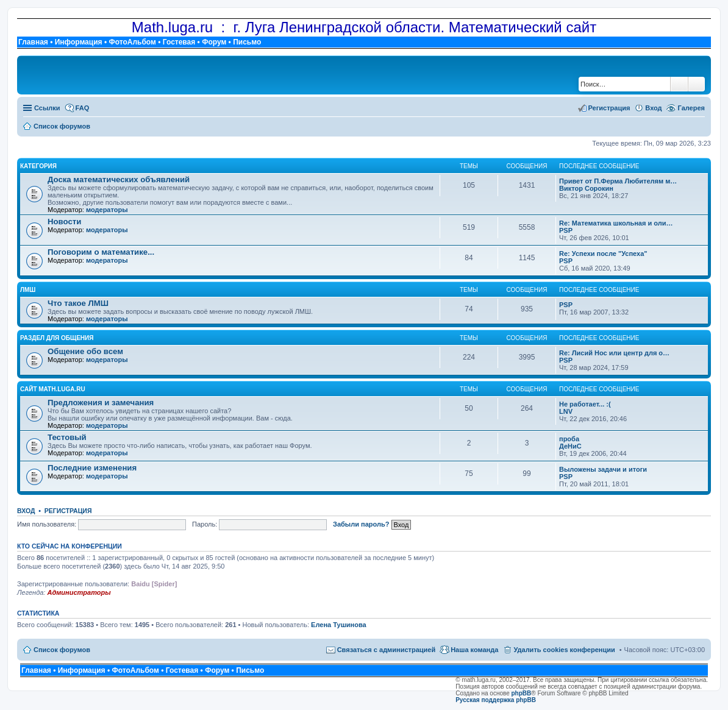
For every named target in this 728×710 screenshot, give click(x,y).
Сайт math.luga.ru (53, 389)
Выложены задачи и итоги (603, 469)
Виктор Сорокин (586, 188)
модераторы (107, 210)
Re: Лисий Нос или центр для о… (614, 353)
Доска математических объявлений (119, 179)
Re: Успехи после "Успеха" (603, 254)
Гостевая (179, 42)
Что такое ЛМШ (78, 303)
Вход (26, 511)
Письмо (247, 42)
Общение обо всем (85, 351)
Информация (79, 42)
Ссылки (47, 108)
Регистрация (68, 511)
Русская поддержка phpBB (496, 700)
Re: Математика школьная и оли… (616, 223)
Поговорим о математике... (101, 252)
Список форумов (62, 650)
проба (569, 439)
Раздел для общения (57, 338)
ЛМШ (28, 290)
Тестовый (67, 437)
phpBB (522, 693)
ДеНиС (570, 446)
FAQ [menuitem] (83, 108)
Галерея (691, 108)
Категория (38, 166)
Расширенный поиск (697, 84)
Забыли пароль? (361, 524)
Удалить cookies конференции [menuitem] (564, 650)
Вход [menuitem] (653, 108)
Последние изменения (92, 468)
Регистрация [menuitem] (609, 108)
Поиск (679, 84)
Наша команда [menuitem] (474, 650)
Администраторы (79, 592)
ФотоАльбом (132, 42)
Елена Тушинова (339, 625)
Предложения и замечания (101, 403)
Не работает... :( (585, 404)
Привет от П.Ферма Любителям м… (618, 181)
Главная (33, 42)
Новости (64, 222)
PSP (566, 230)
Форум (214, 42)
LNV (566, 411)
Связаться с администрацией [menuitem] (387, 650)
